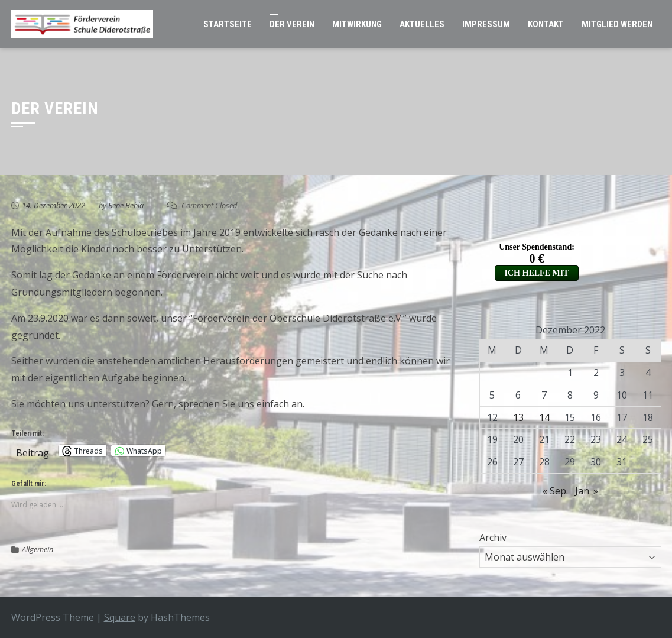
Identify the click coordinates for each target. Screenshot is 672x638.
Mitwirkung (357, 24)
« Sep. (555, 491)
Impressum (486, 24)
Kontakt (546, 24)
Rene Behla (126, 205)
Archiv (493, 537)
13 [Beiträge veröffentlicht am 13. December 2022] (518, 417)
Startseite (228, 24)
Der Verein (292, 24)
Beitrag (33, 451)
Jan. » (587, 491)
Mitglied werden (617, 24)
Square (120, 617)
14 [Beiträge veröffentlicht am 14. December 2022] (544, 417)
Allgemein (38, 549)
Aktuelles (422, 24)
